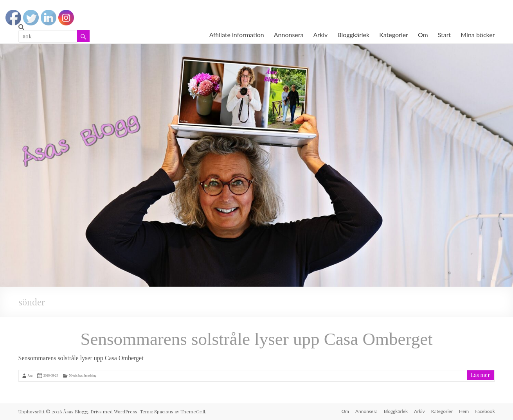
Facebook (485, 411)
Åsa (30, 376)
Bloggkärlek (353, 35)
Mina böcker (478, 35)
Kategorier (394, 35)
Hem (464, 411)
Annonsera (289, 35)
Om (423, 35)
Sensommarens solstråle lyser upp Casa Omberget (256, 339)
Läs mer (481, 375)
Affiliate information (237, 35)
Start (445, 35)
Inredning (90, 376)
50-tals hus (76, 376)
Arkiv (320, 35)
